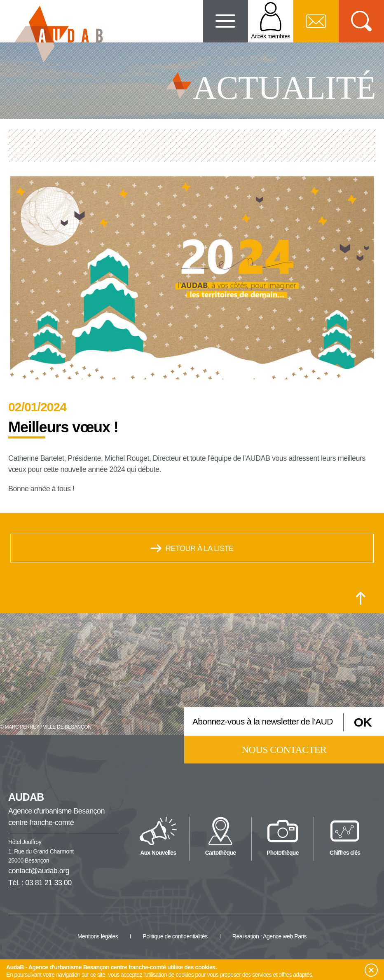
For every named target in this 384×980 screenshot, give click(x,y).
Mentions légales (98, 936)
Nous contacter (284, 749)
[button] (371, 970)
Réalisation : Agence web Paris (269, 936)
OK (363, 722)
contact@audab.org (39, 871)
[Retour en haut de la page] (361, 598)
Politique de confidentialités (175, 936)
